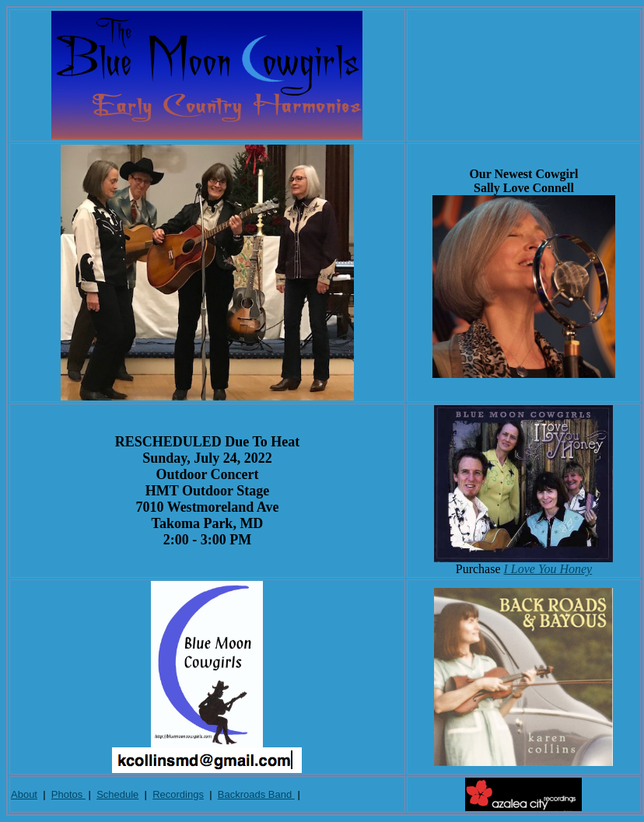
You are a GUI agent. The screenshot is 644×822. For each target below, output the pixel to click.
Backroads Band (256, 794)
